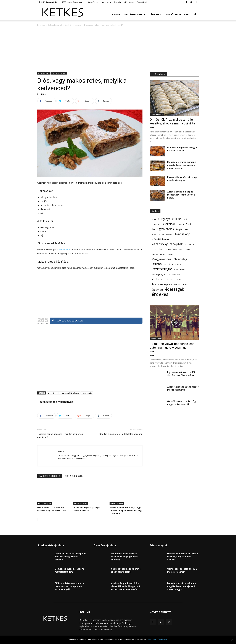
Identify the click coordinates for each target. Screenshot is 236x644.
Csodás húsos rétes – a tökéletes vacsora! (121, 434)
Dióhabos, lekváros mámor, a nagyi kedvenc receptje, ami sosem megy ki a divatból (126, 510)
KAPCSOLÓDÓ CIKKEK (50, 476)
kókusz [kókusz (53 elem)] (163, 254)
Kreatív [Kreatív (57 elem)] (187, 250)
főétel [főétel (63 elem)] (154, 235)
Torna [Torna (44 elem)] (179, 280)
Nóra (43, 94)
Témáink (156, 14)
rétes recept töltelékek (69, 393)
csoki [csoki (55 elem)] (185, 219)
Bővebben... (163, 639)
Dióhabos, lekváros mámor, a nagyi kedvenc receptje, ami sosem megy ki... (182, 165)
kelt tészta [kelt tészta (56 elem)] (189, 245)
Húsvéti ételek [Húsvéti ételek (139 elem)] (160, 239)
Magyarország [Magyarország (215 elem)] (162, 259)
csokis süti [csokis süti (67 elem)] (156, 224)
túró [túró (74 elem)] (185, 285)
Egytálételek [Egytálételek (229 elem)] (165, 229)
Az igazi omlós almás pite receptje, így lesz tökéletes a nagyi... (181, 195)
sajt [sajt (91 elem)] (176, 269)
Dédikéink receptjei (73, 25)
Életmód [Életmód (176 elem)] (157, 290)
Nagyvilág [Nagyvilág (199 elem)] (180, 259)
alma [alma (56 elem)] (154, 219)
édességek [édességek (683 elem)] (175, 289)
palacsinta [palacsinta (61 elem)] (168, 264)
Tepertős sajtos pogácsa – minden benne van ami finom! (60, 436)
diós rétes (52, 393)
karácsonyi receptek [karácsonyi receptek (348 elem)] (167, 244)
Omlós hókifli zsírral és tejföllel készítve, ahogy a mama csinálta (172, 122)
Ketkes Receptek (55, 25)
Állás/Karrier (129, 2)
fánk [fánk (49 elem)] (187, 229)
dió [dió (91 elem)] (153, 229)
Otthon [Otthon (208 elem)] (157, 264)
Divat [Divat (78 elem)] (188, 224)
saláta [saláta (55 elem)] (183, 270)
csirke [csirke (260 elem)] (177, 219)
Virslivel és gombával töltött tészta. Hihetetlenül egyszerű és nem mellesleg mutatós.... (125, 586)
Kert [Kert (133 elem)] (162, 249)
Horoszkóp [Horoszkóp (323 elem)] (182, 234)
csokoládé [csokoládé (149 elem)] (169, 224)
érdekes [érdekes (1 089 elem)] (160, 294)
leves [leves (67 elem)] (171, 254)
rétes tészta (87, 393)
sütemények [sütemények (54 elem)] (175, 274)
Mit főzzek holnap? (178, 14)
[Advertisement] (118, 49)
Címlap (116, 14)
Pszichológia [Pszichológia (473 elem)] (162, 269)
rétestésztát (65, 250)
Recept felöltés (143, 2)
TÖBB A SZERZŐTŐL (74, 476)
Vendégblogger (135, 14)
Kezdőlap (41, 25)
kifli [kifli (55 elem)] (180, 250)
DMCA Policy (93, 2)
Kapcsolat (117, 2)
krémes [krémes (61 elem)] (155, 254)
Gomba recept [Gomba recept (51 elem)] (165, 235)
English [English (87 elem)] (180, 229)
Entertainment (156, 339)
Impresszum (106, 2)
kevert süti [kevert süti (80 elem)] (172, 249)
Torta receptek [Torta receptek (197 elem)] (162, 284)
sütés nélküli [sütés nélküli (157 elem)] (160, 279)
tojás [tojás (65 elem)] (172, 279)
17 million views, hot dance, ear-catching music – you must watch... (172, 348)
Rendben (152, 639)
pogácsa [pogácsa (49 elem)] (178, 264)
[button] (195, 15)
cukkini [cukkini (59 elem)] (181, 224)
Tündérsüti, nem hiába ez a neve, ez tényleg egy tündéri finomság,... (125, 557)
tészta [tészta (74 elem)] (177, 285)
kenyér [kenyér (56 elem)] (154, 250)
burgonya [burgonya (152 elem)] (164, 219)
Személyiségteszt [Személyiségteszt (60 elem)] (159, 274)
